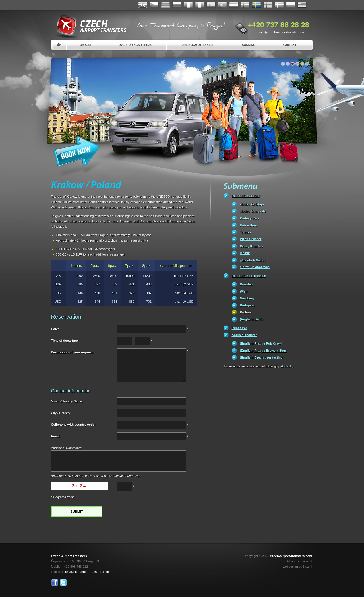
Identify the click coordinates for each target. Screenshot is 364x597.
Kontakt (290, 45)
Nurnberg (247, 298)
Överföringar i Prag (136, 45)
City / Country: (61, 413)
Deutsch (166, 5)
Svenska (257, 5)
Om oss (86, 45)
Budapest (247, 305)
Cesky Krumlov (252, 246)
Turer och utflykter (197, 45)
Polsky (291, 5)
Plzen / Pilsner (251, 239)
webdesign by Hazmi (297, 567)
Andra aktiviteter (244, 335)
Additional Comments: (67, 448)
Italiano (200, 5)
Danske (279, 5)
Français (188, 5)
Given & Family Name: (67, 401)
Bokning (249, 45)
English (143, 5)
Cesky (289, 366)
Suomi (268, 5)
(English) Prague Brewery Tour (263, 351)
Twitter (63, 583)
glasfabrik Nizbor (253, 260)
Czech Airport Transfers (89, 26)
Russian (177, 5)
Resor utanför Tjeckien (249, 276)
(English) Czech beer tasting (261, 357)
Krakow (246, 312)
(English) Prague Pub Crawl (261, 343)
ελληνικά (302, 5)
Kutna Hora (249, 225)
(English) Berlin (252, 319)
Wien (244, 291)
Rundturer (239, 328)
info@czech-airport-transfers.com (283, 32)
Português (222, 5)
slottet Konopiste (253, 211)
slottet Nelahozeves (255, 267)
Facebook (55, 583)
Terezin (245, 232)
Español (211, 5)
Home (59, 45)
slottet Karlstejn (252, 204)
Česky (154, 5)
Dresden (246, 284)
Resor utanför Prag (246, 196)
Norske (245, 5)
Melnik (245, 253)
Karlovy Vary (250, 218)
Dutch (234, 5)
